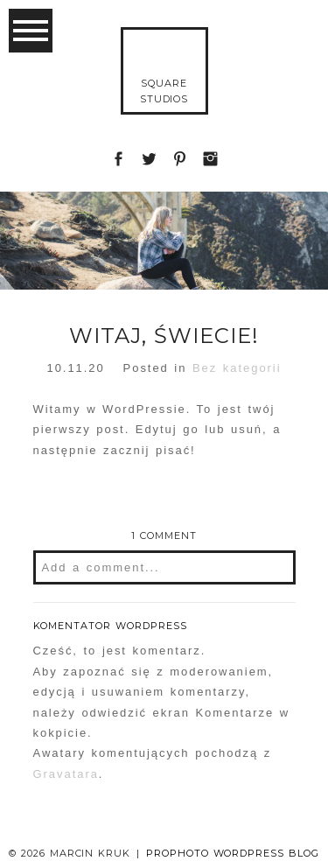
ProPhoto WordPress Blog (233, 853)
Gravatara (66, 774)
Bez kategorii (237, 368)
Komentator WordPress (111, 626)
